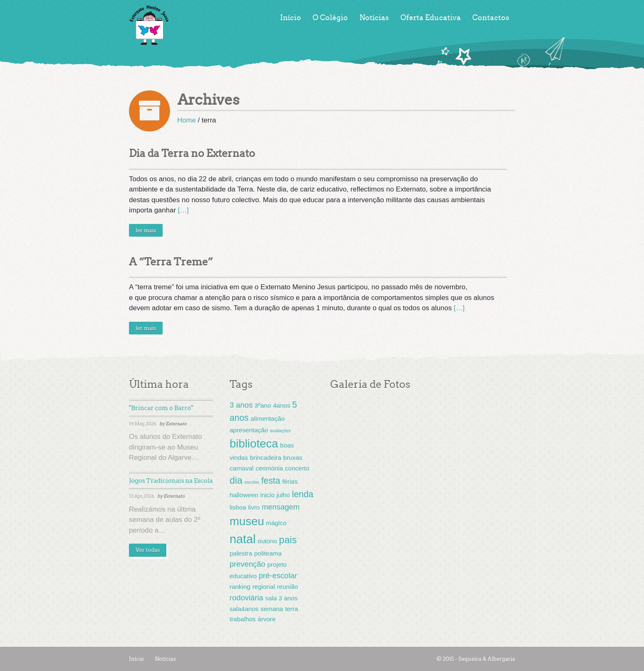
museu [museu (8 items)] (247, 521)
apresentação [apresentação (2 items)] (249, 430)
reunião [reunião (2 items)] (287, 587)
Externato (176, 424)
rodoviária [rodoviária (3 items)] (246, 598)
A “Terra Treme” (171, 262)
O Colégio (330, 18)
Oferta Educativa (431, 18)
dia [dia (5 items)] (236, 480)
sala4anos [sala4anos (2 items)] (244, 609)
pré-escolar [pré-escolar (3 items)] (278, 575)
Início (291, 18)
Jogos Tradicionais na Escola (171, 481)
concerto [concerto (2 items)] (297, 468)
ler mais (146, 230)
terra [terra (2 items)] (292, 609)
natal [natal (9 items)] (243, 539)
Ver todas (148, 550)
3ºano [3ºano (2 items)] (263, 405)
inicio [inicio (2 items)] (267, 495)
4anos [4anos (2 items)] (282, 405)
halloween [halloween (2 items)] (244, 495)
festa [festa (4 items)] (271, 481)
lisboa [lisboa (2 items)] (238, 507)
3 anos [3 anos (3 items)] (241, 405)
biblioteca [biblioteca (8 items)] (254, 444)
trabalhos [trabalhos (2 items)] (243, 619)
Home (187, 120)
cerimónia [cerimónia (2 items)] (269, 468)
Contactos (491, 18)
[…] (183, 210)
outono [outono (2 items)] (267, 541)
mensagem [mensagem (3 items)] (281, 507)
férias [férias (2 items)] (290, 481)
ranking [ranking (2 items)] (240, 587)
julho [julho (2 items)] (283, 495)
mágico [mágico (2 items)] (276, 523)
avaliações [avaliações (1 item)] (280, 431)
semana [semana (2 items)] (272, 609)
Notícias (374, 18)
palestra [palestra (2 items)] (241, 553)
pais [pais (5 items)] (288, 540)
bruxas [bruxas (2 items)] (293, 458)
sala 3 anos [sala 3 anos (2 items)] (282, 598)
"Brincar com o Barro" (161, 408)
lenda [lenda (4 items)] (303, 494)
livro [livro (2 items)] (254, 507)
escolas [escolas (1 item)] (252, 482)
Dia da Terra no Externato (192, 153)
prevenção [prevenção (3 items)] (247, 564)
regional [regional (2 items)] (263, 587)
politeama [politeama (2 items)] (268, 553)
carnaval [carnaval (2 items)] (241, 468)
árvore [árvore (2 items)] (267, 619)
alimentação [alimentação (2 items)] (268, 419)
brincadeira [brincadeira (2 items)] (265, 458)
